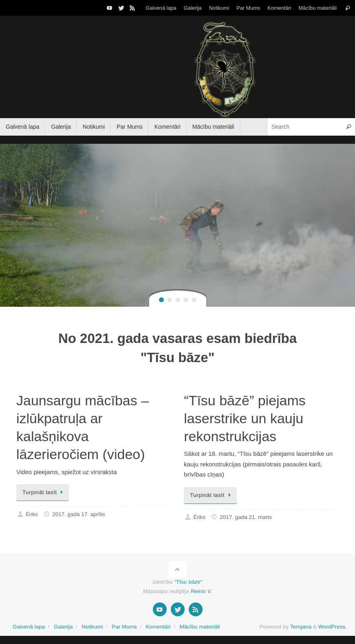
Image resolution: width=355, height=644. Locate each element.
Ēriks (32, 514)
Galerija (193, 8)
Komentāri (279, 8)
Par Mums (248, 8)
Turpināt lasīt (44, 492)
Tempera (301, 627)
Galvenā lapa (161, 8)
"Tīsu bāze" (188, 582)
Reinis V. (202, 591)
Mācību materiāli (318, 8)
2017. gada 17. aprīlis (79, 514)
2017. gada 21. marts (246, 517)
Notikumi (219, 8)
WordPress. (333, 627)
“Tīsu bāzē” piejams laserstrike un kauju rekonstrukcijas (245, 418)
